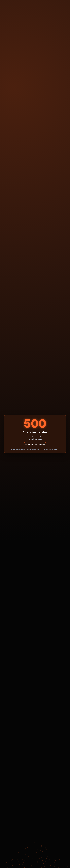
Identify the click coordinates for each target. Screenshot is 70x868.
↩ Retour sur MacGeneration (35, 445)
